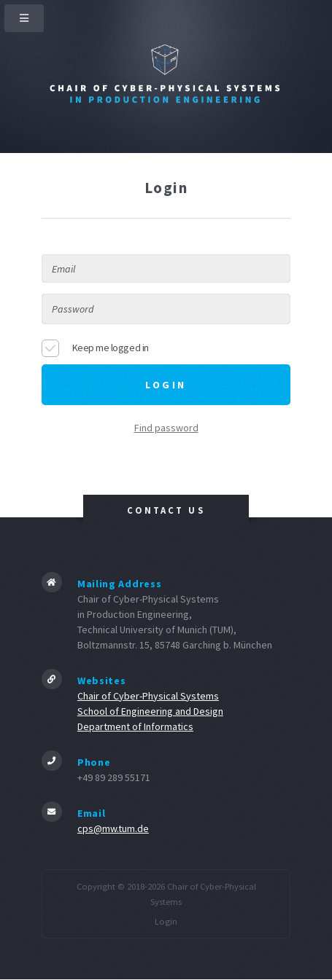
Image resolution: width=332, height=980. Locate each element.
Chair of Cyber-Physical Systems (148, 696)
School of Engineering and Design (150, 711)
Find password (166, 428)
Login (166, 921)
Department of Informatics (135, 726)
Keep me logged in (111, 348)
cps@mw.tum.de (113, 828)
